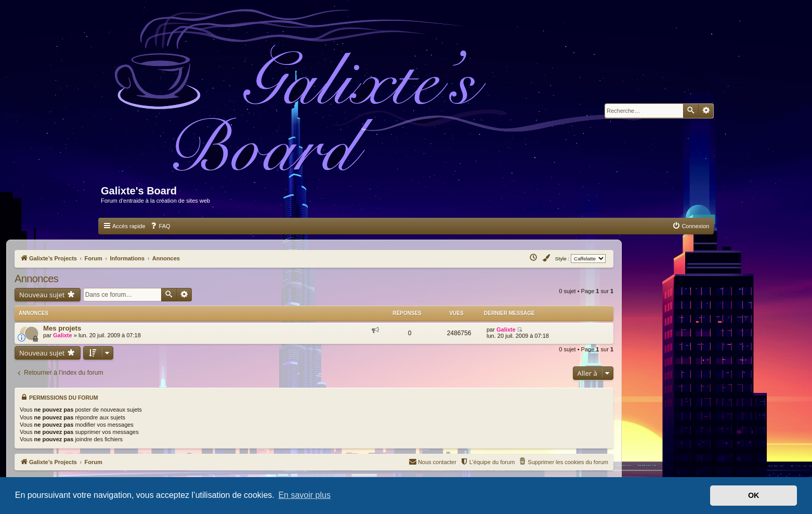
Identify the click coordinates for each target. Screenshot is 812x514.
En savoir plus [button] (304, 495)
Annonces (36, 279)
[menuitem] (160, 226)
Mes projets (62, 326)
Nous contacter (433, 457)
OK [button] (754, 495)
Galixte (63, 333)
